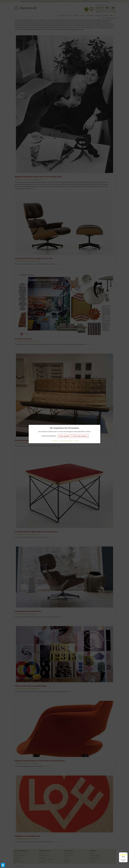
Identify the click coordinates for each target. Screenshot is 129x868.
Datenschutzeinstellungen (49, 436)
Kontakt (76, 441)
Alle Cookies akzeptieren (80, 436)
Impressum (54, 441)
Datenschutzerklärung (65, 441)
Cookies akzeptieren (65, 436)
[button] (3, 865)
